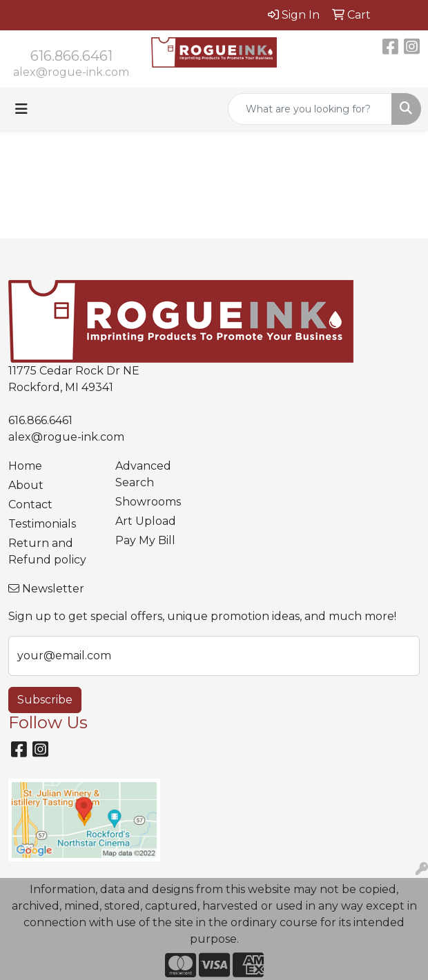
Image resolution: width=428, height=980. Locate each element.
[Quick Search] (310, 109)
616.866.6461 (71, 56)
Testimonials (42, 524)
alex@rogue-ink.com (71, 72)
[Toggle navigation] (21, 109)
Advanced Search (143, 474)
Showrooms (148, 502)
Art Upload (146, 521)
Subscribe (45, 700)
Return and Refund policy (47, 551)
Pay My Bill (145, 540)
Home (25, 466)
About (26, 485)
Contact (30, 504)
